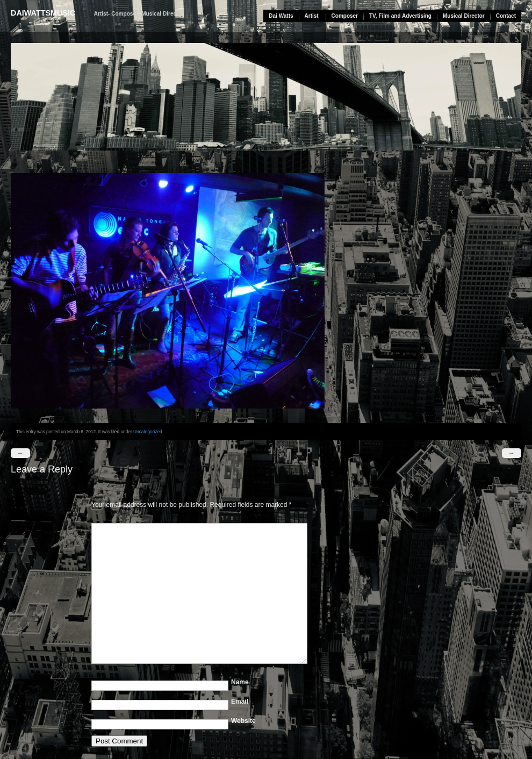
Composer (345, 16)
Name (240, 682)
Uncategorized (148, 432)
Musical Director (464, 16)
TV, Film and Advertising (400, 16)
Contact (506, 16)
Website (243, 721)
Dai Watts (281, 16)
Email (240, 701)
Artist (312, 16)
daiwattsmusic (43, 13)
